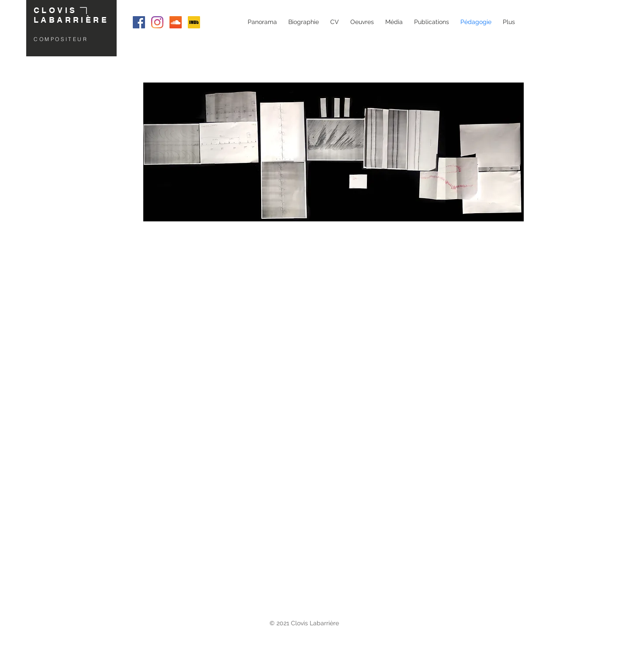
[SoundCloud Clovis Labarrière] (176, 22)
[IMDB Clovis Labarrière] (194, 22)
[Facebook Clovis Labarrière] (139, 22)
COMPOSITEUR (61, 39)
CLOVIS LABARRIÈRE (71, 15)
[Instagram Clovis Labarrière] (157, 22)
